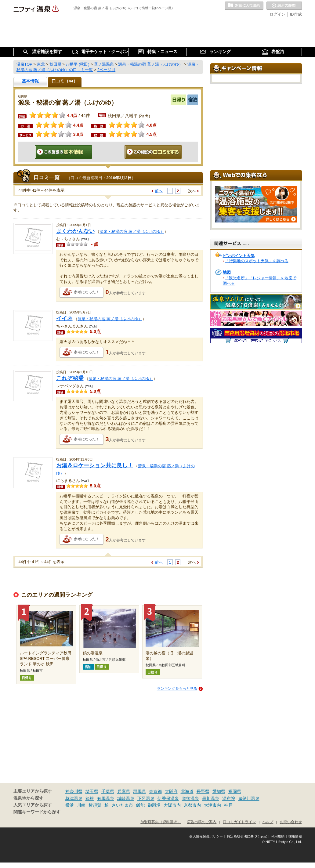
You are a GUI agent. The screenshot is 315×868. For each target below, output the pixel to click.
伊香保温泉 (168, 798)
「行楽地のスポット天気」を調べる (257, 261)
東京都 (155, 791)
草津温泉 (74, 798)
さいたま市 (122, 805)
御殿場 (154, 805)
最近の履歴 (284, 6)
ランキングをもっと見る (177, 689)
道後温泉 (190, 798)
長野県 (203, 791)
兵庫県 (124, 791)
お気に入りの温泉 (244, 6)
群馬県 (139, 791)
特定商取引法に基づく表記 (247, 836)
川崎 (81, 805)
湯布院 (229, 798)
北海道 (187, 791)
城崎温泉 (126, 798)
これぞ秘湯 (70, 378)
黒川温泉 (211, 798)
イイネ (64, 318)
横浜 (70, 805)
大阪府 (171, 791)
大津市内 (212, 805)
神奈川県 (74, 791)
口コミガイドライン (239, 822)
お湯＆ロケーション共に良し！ (95, 465)
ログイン (277, 14)
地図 (227, 272)
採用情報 (295, 836)
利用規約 (278, 836)
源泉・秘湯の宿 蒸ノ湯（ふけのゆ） (132, 231)
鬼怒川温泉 (249, 798)
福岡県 (235, 791)
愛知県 (219, 791)
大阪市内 (172, 805)
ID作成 (296, 14)
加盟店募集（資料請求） (161, 822)
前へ (159, 191)
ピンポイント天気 (239, 256)
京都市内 (192, 805)
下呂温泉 (146, 798)
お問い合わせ (291, 822)
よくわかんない (75, 231)
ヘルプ (268, 822)
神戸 (228, 805)
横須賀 (95, 805)
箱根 (90, 798)
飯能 (140, 805)
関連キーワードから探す (37, 812)
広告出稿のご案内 (202, 822)
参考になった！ (87, 292)
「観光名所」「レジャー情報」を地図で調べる (260, 281)
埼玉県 (92, 791)
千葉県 (108, 791)
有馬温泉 (106, 798)
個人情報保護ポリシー (206, 836)
